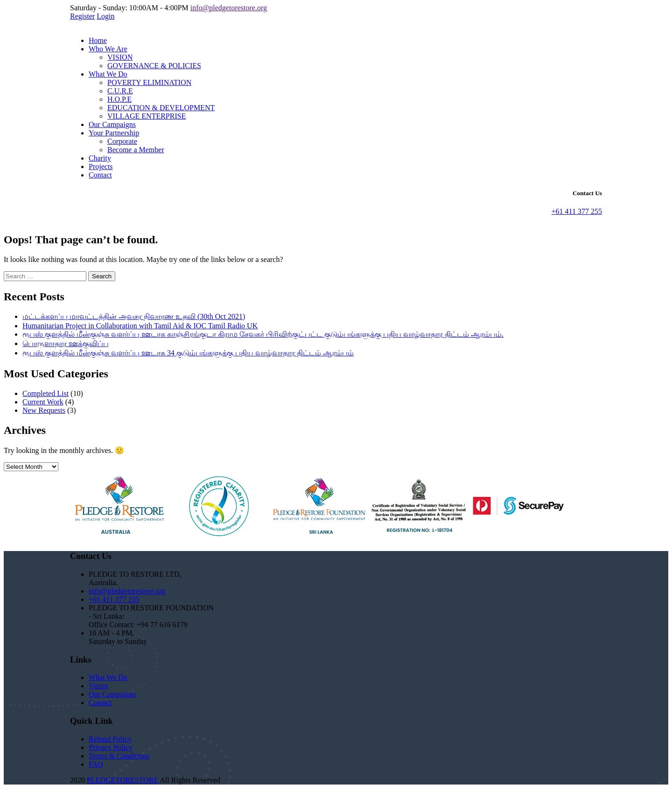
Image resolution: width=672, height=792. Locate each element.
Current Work (43, 402)
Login (105, 16)
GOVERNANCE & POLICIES (154, 66)
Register (82, 16)
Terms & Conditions (119, 756)
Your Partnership (114, 133)
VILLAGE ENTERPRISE (147, 116)
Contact (100, 175)
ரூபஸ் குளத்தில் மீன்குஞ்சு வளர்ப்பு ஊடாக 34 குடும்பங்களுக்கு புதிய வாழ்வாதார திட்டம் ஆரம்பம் (188, 353)
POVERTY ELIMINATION (149, 82)
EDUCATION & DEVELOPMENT (161, 108)
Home (98, 40)
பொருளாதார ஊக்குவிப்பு (66, 343)
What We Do (108, 74)
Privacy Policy (111, 747)
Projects (101, 166)
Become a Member (136, 150)
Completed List (45, 393)
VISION (120, 57)
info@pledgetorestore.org (229, 8)
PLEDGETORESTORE (122, 780)
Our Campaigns (112, 124)
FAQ (96, 764)
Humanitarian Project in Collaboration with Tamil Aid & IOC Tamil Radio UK (140, 326)
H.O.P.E (119, 99)
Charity (100, 158)
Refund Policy (110, 739)
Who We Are (108, 49)
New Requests (44, 410)
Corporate (122, 141)
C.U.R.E (120, 91)
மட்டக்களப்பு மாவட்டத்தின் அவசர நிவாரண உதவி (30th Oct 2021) (134, 316)
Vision (98, 686)
